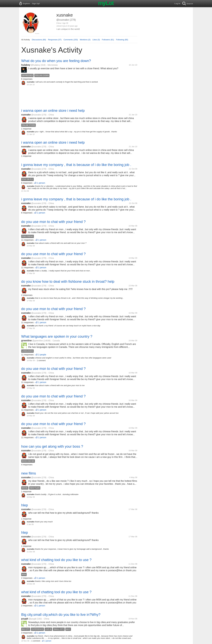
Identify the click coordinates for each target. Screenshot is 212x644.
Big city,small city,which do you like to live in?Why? (61, 615)
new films (29, 473)
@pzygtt (33, 619)
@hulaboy (35, 65)
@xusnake (36, 115)
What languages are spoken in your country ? (57, 336)
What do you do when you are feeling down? (56, 61)
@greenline (38, 341)
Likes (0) (96, 40)
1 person (41, 183)
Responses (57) (55, 40)
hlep (25, 505)
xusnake (26, 115)
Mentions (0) (85, 40)
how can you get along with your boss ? (52, 446)
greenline (26, 341)
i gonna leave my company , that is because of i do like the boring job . (76, 165)
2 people (42, 355)
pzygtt (25, 619)
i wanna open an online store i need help (53, 111)
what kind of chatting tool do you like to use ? (56, 560)
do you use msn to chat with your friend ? (53, 222)
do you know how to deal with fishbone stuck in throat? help (68, 281)
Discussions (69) (39, 40)
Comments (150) (71, 40)
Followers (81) (108, 40)
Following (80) (122, 40)
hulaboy (26, 65)
